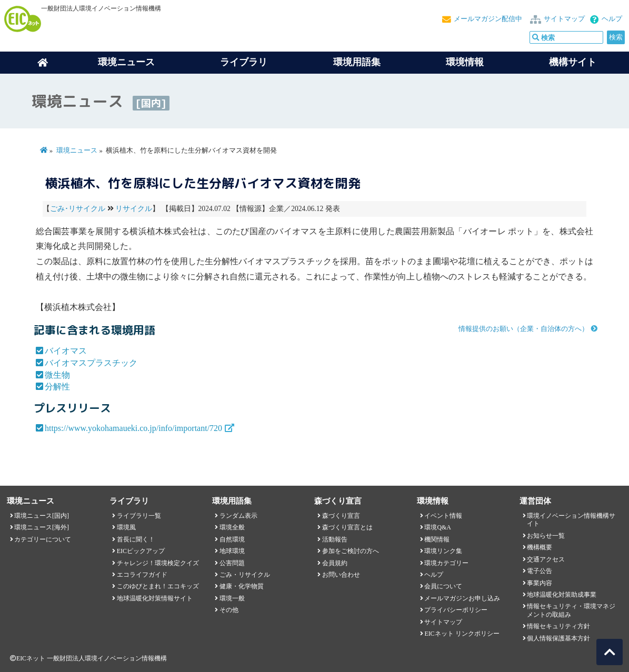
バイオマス (66, 351)
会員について (443, 586)
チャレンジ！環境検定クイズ (158, 563)
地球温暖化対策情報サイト (155, 598)
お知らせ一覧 (546, 536)
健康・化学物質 (242, 586)
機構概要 (540, 547)
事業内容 (540, 583)
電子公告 (540, 571)
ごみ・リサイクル (245, 575)
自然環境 (232, 539)
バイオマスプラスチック (91, 363)
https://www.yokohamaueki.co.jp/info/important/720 (133, 428)
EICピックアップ (141, 551)
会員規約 (335, 563)
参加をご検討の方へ (351, 551)
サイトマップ (564, 19)
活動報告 (335, 539)
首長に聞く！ (136, 539)
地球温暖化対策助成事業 (562, 595)
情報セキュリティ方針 (558, 626)
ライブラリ (244, 62)
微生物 (57, 375)
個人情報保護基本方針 (558, 638)
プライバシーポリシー (456, 610)
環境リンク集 (443, 551)
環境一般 (232, 598)
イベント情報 (443, 516)
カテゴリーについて (43, 539)
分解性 (57, 387)
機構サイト (573, 62)
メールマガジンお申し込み (462, 598)
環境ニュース (77, 151)
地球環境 (232, 551)
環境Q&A (437, 527)
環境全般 (232, 527)
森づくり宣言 (341, 516)
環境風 (126, 527)
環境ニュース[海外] (42, 527)
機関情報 (437, 539)
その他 (229, 610)
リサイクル (134, 209)
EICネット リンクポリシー (462, 634)
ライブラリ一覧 (139, 516)
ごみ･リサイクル (78, 209)
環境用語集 (357, 62)
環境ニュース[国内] (42, 516)
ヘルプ (612, 19)
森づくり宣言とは (347, 527)
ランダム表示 (238, 516)
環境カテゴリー (446, 563)
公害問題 (232, 563)
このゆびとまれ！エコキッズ (158, 586)
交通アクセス (546, 559)
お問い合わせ (341, 575)
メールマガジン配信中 (488, 19)
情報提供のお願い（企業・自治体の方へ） (523, 329)
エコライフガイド (142, 575)
